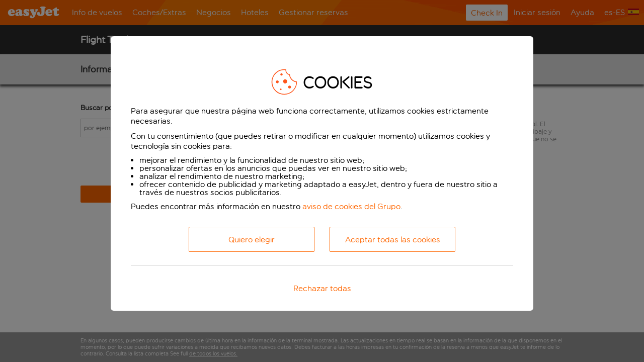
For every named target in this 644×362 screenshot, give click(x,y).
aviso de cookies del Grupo (351, 206)
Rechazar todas (322, 288)
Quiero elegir (252, 240)
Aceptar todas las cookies (393, 240)
